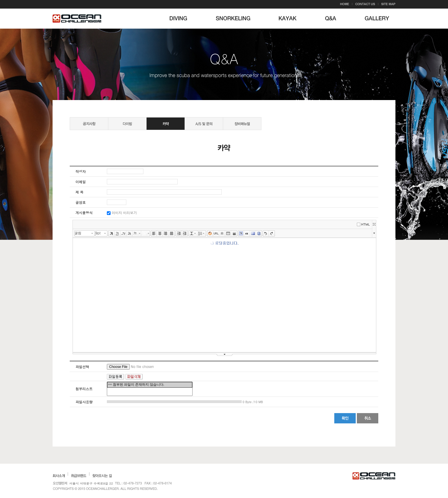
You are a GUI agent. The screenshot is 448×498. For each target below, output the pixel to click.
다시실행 (272, 234)
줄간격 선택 (196, 233)
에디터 (364, 224)
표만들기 (228, 234)
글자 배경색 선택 (149, 233)
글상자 (241, 234)
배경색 (253, 234)
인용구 (247, 234)
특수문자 (222, 234)
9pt (98, 233)
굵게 (111, 234)
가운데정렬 (160, 234)
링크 (216, 234)
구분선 (234, 234)
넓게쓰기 (374, 224)
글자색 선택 (140, 233)
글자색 (135, 234)
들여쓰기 (179, 234)
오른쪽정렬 (166, 234)
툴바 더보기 (374, 233)
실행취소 (266, 234)
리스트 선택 (205, 233)
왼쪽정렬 (154, 234)
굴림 (78, 233)
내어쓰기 (185, 234)
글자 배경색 (144, 234)
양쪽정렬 (172, 234)
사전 (259, 234)
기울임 (123, 234)
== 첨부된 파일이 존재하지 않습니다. (150, 385)
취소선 (129, 234)
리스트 (200, 234)
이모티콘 (210, 234)
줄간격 (192, 234)
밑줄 (117, 234)
